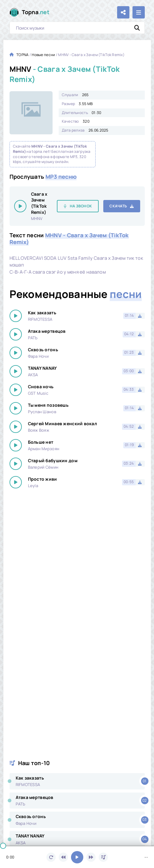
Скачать (118, 206)
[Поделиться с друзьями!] (123, 12)
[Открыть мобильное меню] (139, 12)
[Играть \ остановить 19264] (20, 206)
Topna (36, 12)
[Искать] (137, 28)
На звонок (81, 206)
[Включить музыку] (77, 857)
